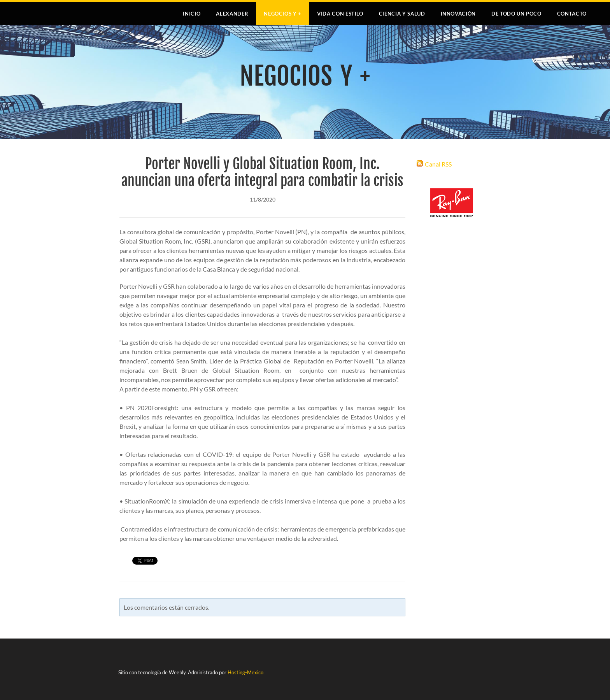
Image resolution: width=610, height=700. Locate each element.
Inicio (192, 14)
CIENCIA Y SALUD (402, 14)
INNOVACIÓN (458, 14)
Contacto (572, 14)
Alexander (232, 14)
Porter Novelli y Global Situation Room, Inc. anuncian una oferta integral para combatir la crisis (262, 172)
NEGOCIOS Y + (283, 14)
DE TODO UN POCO (516, 14)
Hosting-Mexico (245, 672)
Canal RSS (438, 164)
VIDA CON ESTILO (340, 14)
